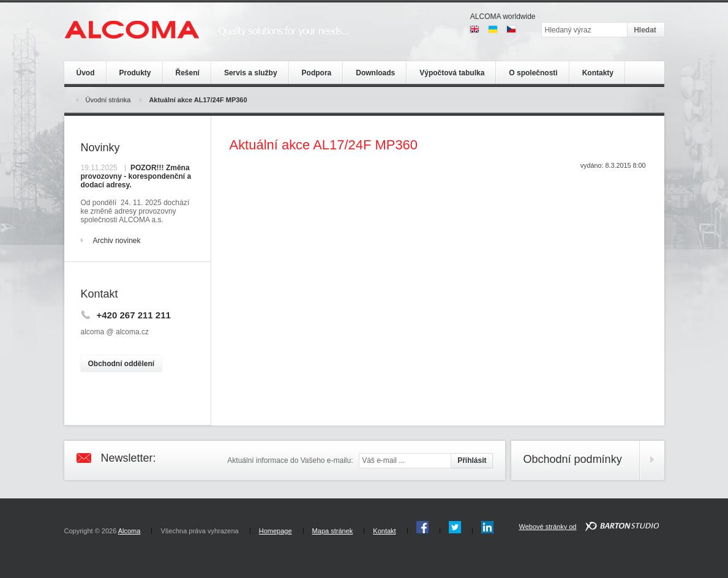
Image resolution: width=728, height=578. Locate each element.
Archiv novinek (117, 241)
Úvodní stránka (108, 100)
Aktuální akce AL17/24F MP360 (198, 100)
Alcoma (129, 531)
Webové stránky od (547, 527)
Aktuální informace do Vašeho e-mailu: (290, 460)
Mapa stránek (333, 531)
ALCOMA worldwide (503, 17)
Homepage (276, 531)
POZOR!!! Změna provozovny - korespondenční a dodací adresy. (136, 176)
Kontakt (384, 531)
